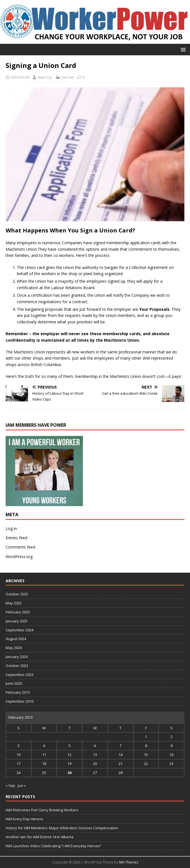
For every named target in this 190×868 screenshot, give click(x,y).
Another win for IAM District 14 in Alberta (39, 837)
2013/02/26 (20, 77)
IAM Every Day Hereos (24, 819)
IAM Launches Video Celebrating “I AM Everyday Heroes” (54, 846)
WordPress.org (19, 557)
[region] (44, 471)
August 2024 (16, 639)
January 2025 (17, 621)
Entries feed (16, 538)
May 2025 (14, 603)
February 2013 (18, 692)
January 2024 (17, 657)
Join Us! (68, 77)
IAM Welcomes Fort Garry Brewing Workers (42, 810)
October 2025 (17, 594)
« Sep (10, 785)
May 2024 (14, 648)
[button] (182, 49)
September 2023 (20, 675)
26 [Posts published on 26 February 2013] (69, 773)
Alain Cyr (45, 77)
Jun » (22, 785)
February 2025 (18, 612)
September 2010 (20, 701)
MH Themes (129, 862)
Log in (11, 528)
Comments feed (20, 547)
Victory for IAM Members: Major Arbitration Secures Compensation (62, 828)
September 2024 (20, 630)
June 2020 (14, 683)
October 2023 (17, 666)
